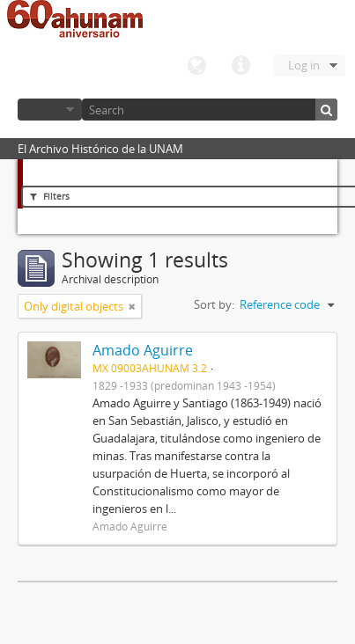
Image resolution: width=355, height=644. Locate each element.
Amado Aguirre (143, 350)
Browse (50, 110)
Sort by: (214, 304)
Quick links (240, 66)
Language (196, 66)
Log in (304, 65)
